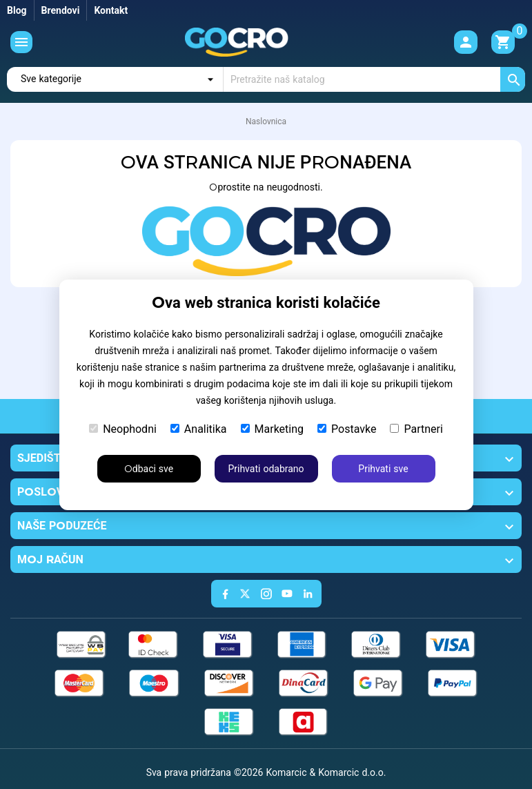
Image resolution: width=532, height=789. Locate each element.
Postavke (347, 429)
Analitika (199, 429)
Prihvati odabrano (266, 469)
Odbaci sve (149, 469)
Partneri (416, 429)
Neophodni (123, 429)
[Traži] (374, 79)
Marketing (272, 429)
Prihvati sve (383, 469)
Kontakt (111, 10)
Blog (17, 10)
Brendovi (61, 10)
